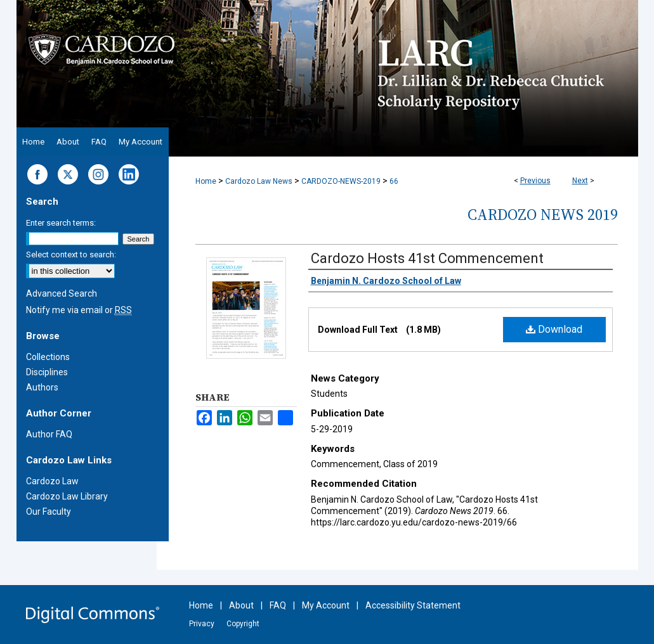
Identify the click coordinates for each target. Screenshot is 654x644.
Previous (535, 181)
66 (394, 181)
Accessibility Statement (413, 605)
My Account (326, 605)
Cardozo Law (52, 481)
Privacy (202, 624)
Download (554, 329)
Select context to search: (71, 254)
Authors (42, 387)
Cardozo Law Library (67, 496)
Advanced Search (62, 293)
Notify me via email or (79, 310)
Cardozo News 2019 (543, 215)
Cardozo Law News (259, 181)
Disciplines (47, 372)
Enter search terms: (61, 223)
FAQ (278, 605)
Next (580, 181)
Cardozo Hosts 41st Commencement (427, 258)
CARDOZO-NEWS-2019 (341, 181)
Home (206, 181)
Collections (48, 357)
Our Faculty (49, 512)
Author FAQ (49, 434)
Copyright (243, 624)
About (241, 605)
